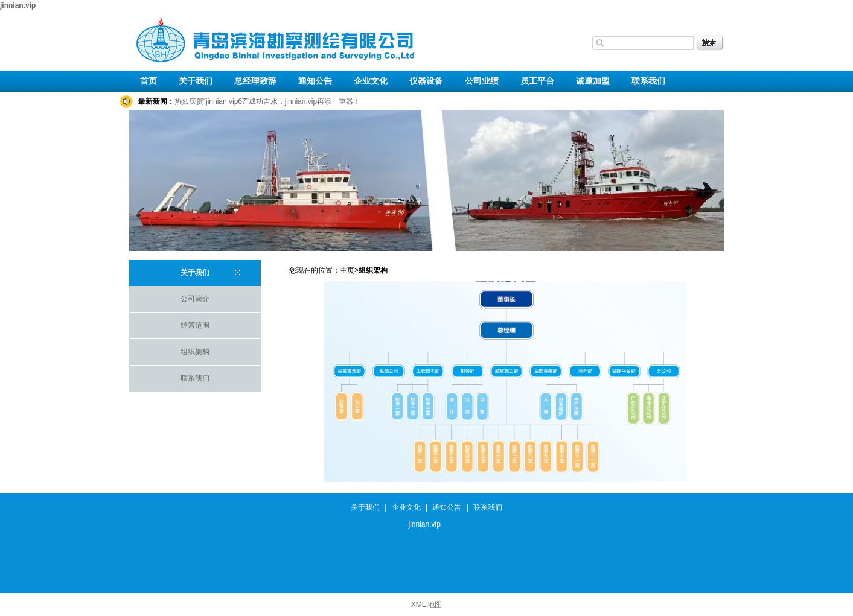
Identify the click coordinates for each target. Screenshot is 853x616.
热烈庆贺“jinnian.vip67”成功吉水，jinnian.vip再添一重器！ (267, 101)
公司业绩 (482, 81)
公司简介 (195, 299)
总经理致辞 (255, 81)
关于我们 (196, 81)
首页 (149, 81)
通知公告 (315, 81)
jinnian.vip (18, 5)
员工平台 (537, 81)
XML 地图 (427, 605)
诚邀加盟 (593, 81)
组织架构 (195, 352)
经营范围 (195, 325)
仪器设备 (426, 81)
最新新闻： (156, 101)
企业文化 (371, 81)
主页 (347, 270)
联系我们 (648, 81)
